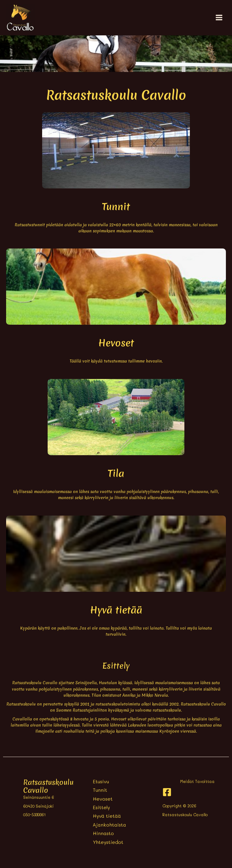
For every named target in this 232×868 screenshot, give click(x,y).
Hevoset (103, 799)
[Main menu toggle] (219, 17)
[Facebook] (167, 792)
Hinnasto (103, 833)
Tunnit (100, 790)
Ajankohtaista (109, 825)
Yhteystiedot (108, 842)
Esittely (101, 807)
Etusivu (101, 781)
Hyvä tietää (107, 816)
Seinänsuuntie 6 (39, 797)
